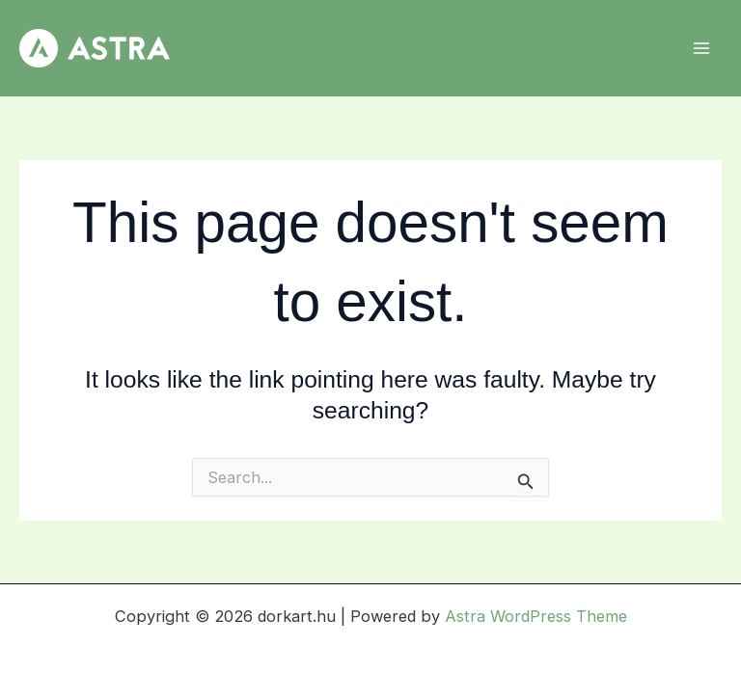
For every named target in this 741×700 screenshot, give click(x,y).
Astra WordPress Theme (536, 616)
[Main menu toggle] (701, 49)
